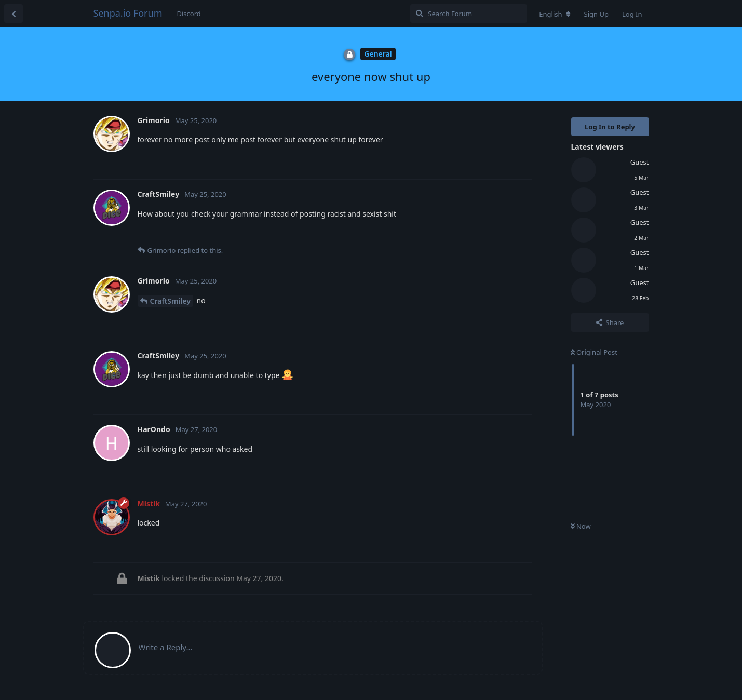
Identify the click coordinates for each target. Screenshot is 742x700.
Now (581, 526)
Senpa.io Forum (128, 13)
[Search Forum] (469, 14)
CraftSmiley (170, 301)
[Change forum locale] (555, 14)
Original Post (594, 352)
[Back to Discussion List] (14, 14)
